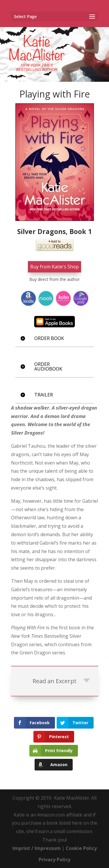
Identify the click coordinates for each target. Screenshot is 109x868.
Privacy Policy (54, 860)
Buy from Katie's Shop (54, 267)
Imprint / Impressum (37, 848)
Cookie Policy (81, 848)
